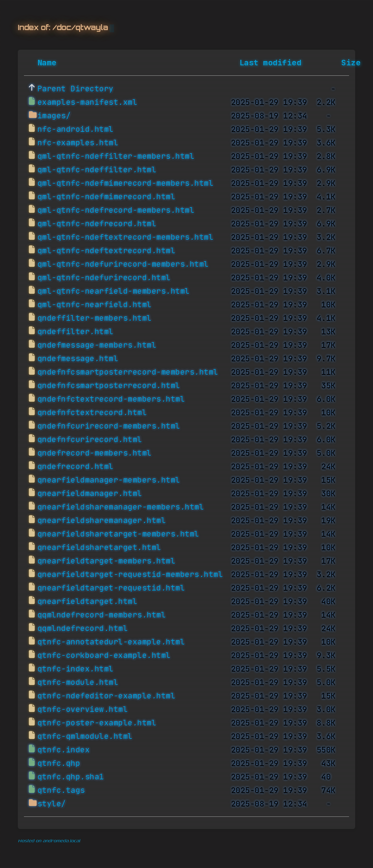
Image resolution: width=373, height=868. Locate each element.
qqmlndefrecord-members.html (102, 615)
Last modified (270, 63)
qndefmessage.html (78, 359)
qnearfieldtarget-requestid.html (111, 588)
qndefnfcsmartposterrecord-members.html (128, 372)
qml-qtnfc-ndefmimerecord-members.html (126, 183)
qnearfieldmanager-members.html (109, 480)
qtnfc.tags (61, 790)
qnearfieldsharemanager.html (102, 521)
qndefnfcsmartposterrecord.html (109, 386)
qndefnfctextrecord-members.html (111, 399)
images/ (54, 116)
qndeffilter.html (76, 332)
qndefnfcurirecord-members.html (109, 426)
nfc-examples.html (78, 143)
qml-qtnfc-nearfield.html (95, 305)
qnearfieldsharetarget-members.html (118, 534)
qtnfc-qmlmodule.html (85, 736)
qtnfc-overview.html (83, 709)
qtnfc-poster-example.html (97, 723)
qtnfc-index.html (76, 669)
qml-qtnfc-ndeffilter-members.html (116, 156)
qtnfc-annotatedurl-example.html (111, 642)
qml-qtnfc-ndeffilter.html (97, 170)
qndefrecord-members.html (95, 453)
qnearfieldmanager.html (90, 494)
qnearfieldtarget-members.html (107, 561)
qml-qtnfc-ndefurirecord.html (104, 278)
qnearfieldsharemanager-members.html (121, 507)
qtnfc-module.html (78, 683)
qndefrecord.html (76, 467)
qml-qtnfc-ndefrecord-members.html (116, 210)
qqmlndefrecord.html (83, 629)
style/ (52, 804)
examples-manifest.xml (87, 102)
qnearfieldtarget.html (87, 602)
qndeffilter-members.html (95, 318)
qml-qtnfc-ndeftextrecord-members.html (126, 237)
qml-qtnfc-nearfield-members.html (114, 291)
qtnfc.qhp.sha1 (71, 777)
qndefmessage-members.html (97, 345)
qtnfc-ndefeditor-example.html (107, 696)
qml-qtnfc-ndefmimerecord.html (107, 197)
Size (351, 63)
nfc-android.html (76, 129)
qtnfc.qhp (59, 763)
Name (47, 63)
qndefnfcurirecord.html (90, 440)
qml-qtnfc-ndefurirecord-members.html (123, 264)
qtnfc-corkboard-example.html (104, 656)
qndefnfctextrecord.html (92, 413)
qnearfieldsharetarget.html (99, 548)
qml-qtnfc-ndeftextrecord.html (107, 251)
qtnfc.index (64, 750)
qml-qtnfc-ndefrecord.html (97, 224)
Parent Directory (76, 89)
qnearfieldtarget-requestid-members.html (130, 575)
